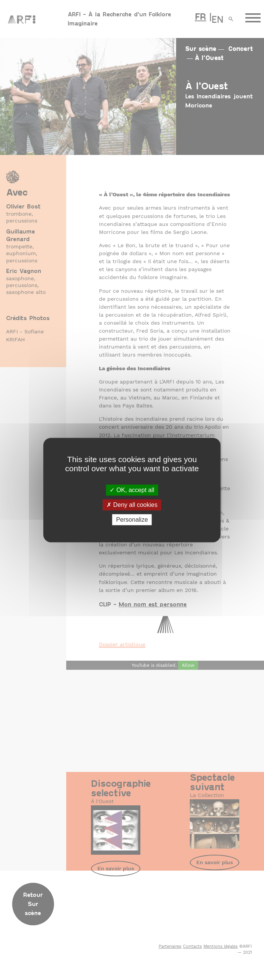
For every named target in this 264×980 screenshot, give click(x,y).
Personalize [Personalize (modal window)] (132, 520)
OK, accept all (132, 490)
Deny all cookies (132, 505)
